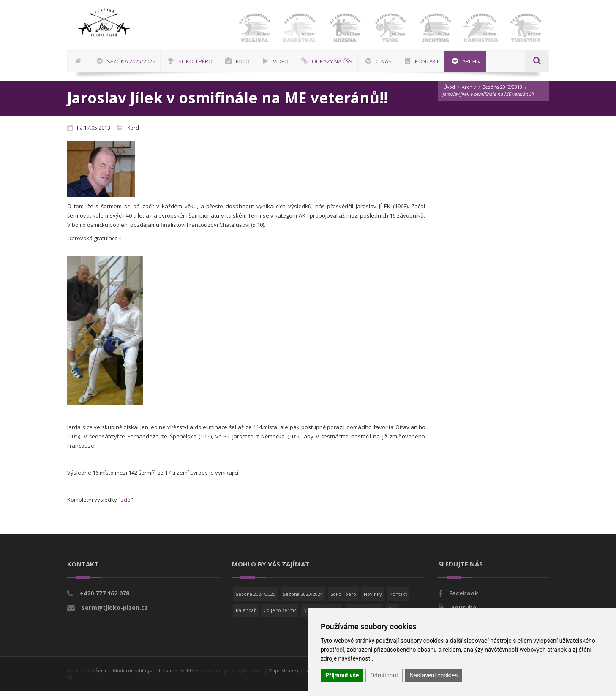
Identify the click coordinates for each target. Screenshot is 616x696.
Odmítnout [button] (384, 675)
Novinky (373, 599)
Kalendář (246, 615)
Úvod (450, 92)
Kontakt (398, 599)
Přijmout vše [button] (342, 675)
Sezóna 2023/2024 (303, 599)
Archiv (469, 92)
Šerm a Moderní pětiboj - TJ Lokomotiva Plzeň (147, 675)
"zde (124, 504)
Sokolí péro (343, 599)
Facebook (464, 598)
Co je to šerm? (280, 615)
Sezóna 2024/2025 (256, 599)
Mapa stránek (283, 675)
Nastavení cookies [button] (433, 675)
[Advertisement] (589, 256)
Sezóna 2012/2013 (503, 92)
